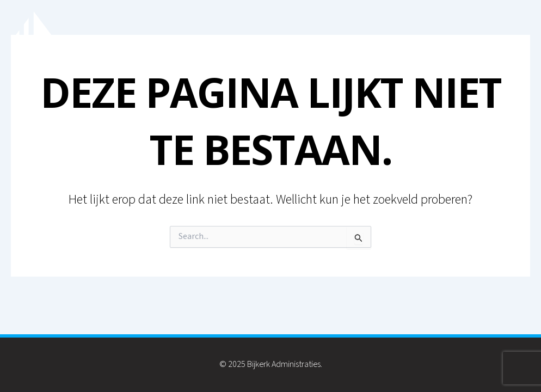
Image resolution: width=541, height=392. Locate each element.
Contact (500, 43)
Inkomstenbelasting (411, 43)
